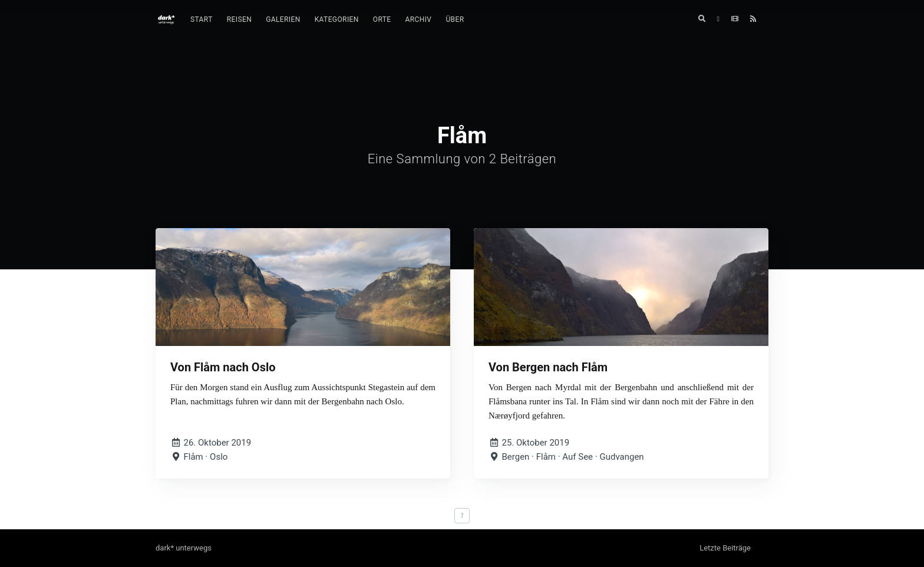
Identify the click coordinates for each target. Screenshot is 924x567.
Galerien (283, 19)
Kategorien (337, 19)
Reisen (239, 19)
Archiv (419, 19)
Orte (382, 19)
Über (455, 19)
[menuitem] (202, 20)
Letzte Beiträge (725, 548)
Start (202, 19)
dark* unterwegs (184, 548)
